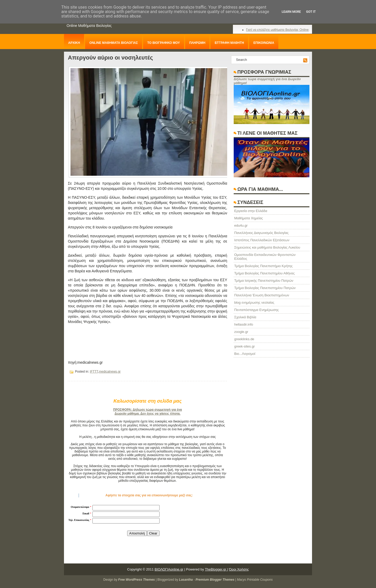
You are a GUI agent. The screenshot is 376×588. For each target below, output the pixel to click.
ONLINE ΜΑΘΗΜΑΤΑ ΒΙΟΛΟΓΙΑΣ (114, 43)
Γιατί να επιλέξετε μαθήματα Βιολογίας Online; (278, 30)
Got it (311, 12)
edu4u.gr (241, 225)
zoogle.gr (241, 332)
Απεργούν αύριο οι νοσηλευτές (110, 58)
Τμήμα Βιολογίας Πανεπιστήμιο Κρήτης (263, 266)
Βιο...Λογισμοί (245, 354)
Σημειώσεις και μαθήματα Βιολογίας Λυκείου (267, 247)
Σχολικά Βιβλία (245, 317)
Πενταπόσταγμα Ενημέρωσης (257, 310)
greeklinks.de (244, 339)
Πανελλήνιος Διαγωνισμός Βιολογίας (261, 233)
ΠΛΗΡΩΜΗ (197, 43)
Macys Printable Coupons (255, 580)
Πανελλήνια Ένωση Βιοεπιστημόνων (262, 295)
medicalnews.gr (110, 372)
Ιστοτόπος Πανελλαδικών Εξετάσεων (262, 240)
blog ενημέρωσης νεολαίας (254, 302)
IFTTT (94, 372)
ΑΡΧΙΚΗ (74, 43)
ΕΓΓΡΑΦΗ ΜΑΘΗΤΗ (229, 43)
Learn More (291, 12)
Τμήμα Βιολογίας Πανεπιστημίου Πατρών (265, 288)
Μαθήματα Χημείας (249, 218)
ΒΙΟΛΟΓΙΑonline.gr (169, 569)
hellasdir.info (244, 324)
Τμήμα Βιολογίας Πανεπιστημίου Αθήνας (265, 273)
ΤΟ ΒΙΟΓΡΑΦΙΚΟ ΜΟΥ (164, 43)
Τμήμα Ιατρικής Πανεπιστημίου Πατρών (264, 281)
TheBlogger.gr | (217, 569)
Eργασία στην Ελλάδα (251, 211)
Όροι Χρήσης (239, 569)
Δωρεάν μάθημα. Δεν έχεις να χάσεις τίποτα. (148, 414)
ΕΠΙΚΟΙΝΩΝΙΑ (264, 43)
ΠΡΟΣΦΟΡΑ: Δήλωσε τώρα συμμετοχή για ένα (147, 410)
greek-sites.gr (245, 346)
